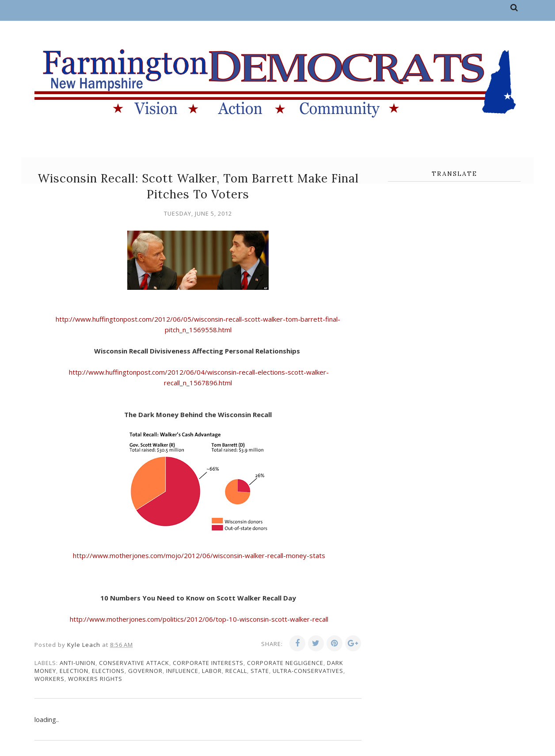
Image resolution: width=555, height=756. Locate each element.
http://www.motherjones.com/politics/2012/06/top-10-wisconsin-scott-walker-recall (198, 619)
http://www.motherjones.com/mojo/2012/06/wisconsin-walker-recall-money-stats (198, 555)
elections (108, 671)
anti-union (78, 663)
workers (49, 679)
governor (145, 671)
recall (236, 671)
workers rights (95, 679)
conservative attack (134, 663)
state (260, 671)
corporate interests (208, 663)
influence (182, 671)
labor (212, 671)
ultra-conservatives (308, 671)
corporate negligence (285, 663)
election (74, 671)
